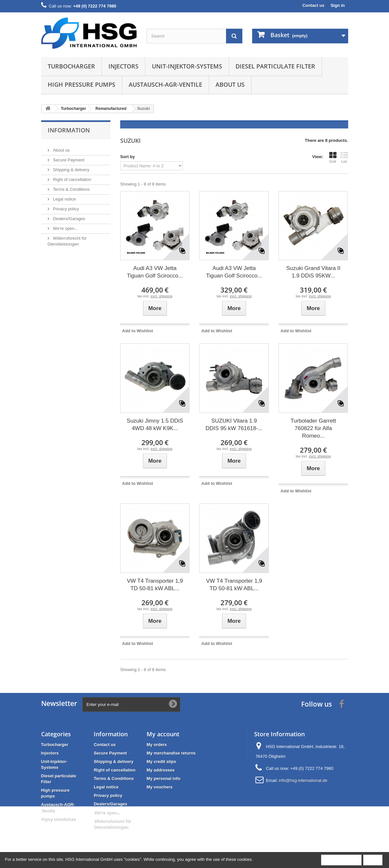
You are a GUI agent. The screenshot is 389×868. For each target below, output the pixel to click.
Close (373, 860)
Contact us (313, 5)
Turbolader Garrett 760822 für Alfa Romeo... (313, 428)
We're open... (65, 226)
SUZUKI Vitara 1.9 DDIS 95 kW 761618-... (234, 425)
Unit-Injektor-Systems (187, 66)
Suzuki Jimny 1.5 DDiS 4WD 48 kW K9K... (155, 425)
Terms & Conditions (71, 187)
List (344, 157)
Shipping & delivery (71, 167)
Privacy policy (65, 206)
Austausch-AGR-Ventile (165, 84)
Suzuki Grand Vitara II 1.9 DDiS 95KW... (313, 272)
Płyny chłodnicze (58, 819)
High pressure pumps (81, 84)
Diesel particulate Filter (275, 66)
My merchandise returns (171, 753)
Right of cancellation (72, 177)
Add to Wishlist (138, 331)
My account (163, 734)
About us (230, 84)
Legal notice (64, 196)
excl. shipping (162, 296)
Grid (333, 157)
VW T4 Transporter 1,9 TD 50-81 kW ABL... (155, 585)
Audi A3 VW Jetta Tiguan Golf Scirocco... (155, 272)
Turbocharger (71, 66)
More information (341, 860)
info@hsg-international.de (303, 780)
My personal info (163, 778)
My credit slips (161, 762)
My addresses (161, 770)
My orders (157, 745)
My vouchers (160, 787)
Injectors (123, 66)
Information (69, 130)
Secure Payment (68, 157)
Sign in (338, 5)
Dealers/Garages (69, 216)
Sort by (128, 157)
